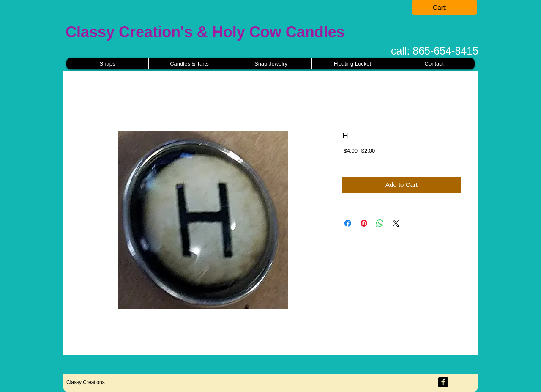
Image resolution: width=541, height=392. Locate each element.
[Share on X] (396, 223)
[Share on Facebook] (348, 223)
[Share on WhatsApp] (380, 223)
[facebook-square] (443, 382)
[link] (445, 8)
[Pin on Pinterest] (364, 223)
